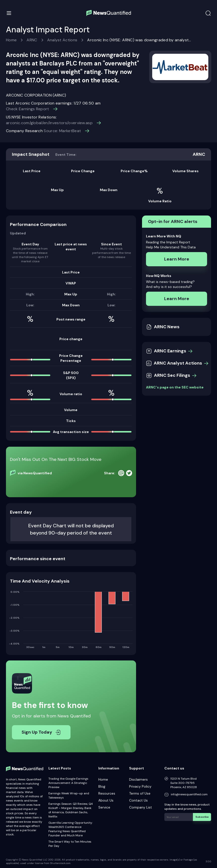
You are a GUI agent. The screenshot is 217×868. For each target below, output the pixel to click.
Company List (141, 807)
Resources (107, 793)
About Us (106, 800)
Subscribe (202, 817)
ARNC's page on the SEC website (175, 387)
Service (104, 807)
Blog (102, 786)
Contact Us (138, 800)
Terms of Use (140, 793)
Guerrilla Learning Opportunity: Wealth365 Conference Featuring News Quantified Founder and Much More (71, 829)
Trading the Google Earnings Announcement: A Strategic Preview (68, 783)
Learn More (177, 259)
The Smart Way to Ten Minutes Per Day (70, 844)
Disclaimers (138, 779)
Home (11, 40)
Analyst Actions (62, 40)
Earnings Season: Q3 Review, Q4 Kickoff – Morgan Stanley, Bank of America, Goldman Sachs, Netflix (71, 810)
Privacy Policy (140, 786)
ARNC (32, 40)
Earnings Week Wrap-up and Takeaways (69, 795)
